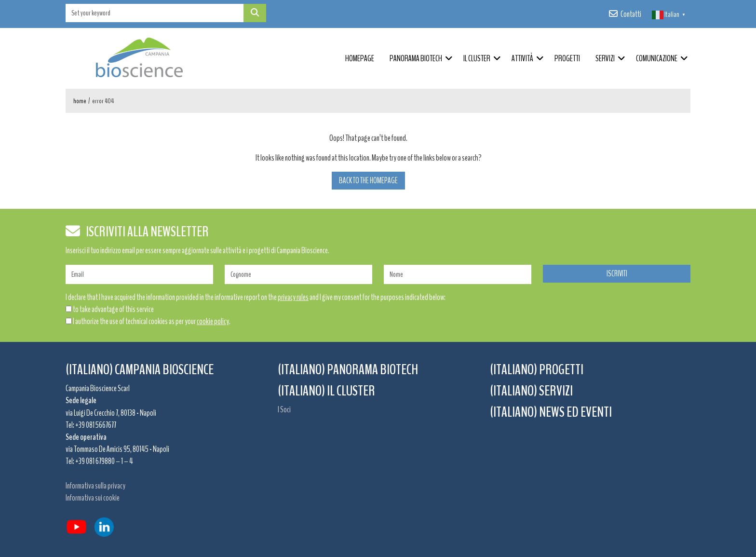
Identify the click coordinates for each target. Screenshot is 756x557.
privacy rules (293, 297)
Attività (522, 58)
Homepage (360, 58)
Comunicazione (657, 58)
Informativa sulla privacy (95, 486)
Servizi (605, 58)
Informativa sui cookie (93, 498)
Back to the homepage (368, 181)
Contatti (631, 14)
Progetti (567, 58)
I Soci (284, 409)
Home (80, 101)
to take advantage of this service (113, 309)
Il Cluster (477, 58)
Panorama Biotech (416, 58)
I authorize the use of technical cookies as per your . (152, 321)
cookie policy (213, 321)
